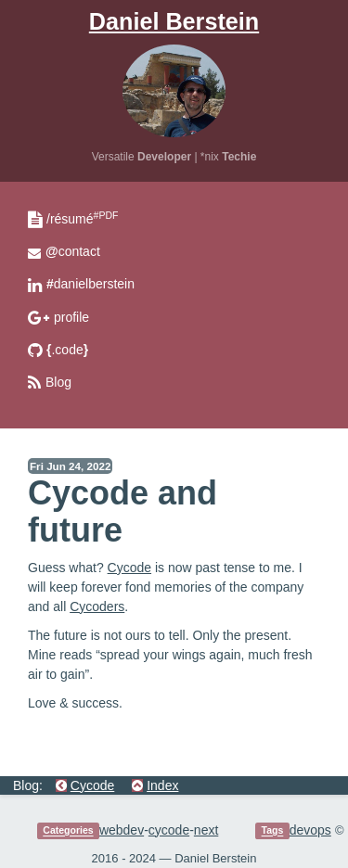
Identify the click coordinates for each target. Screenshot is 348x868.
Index (162, 785)
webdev (122, 830)
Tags (273, 831)
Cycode (129, 568)
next (206, 830)
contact (73, 251)
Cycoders (97, 606)
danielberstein (90, 284)
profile (71, 317)
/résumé (82, 219)
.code (67, 350)
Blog (58, 382)
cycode (169, 830)
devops (310, 830)
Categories (68, 831)
